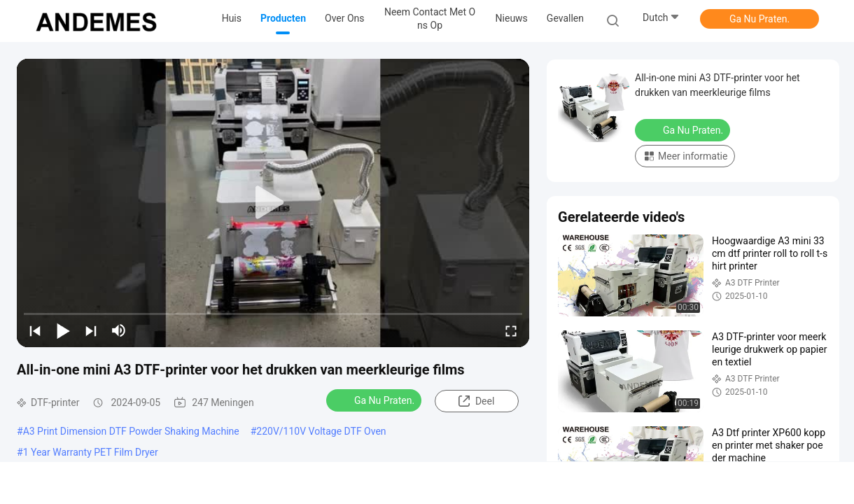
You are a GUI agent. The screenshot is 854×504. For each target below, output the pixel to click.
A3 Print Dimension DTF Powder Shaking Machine (131, 431)
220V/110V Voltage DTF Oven (321, 431)
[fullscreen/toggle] (511, 330)
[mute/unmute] (119, 330)
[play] (273, 203)
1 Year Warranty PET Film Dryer (91, 452)
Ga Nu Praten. (759, 19)
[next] (91, 330)
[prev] (35, 330)
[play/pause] (63, 330)
